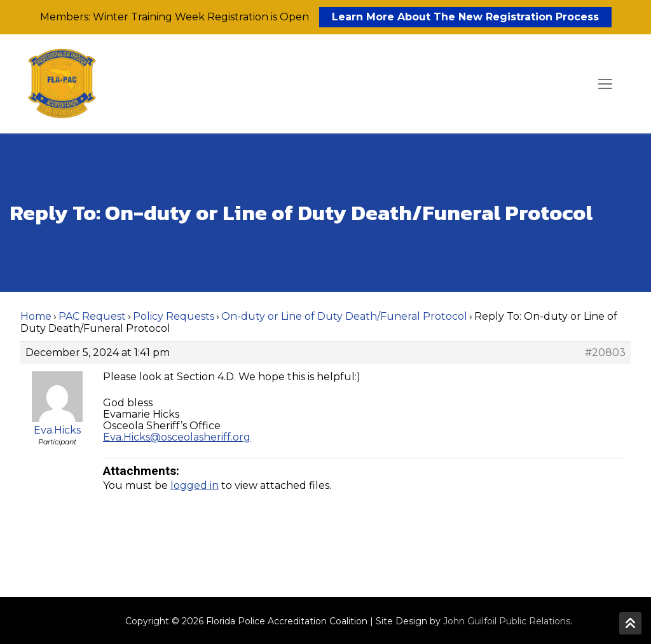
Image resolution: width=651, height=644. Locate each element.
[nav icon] (605, 84)
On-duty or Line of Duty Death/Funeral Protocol (344, 316)
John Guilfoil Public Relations (507, 621)
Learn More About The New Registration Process (465, 17)
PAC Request (92, 316)
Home (36, 316)
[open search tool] (569, 84)
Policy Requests (174, 316)
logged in (195, 485)
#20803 (605, 353)
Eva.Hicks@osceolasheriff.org (177, 437)
